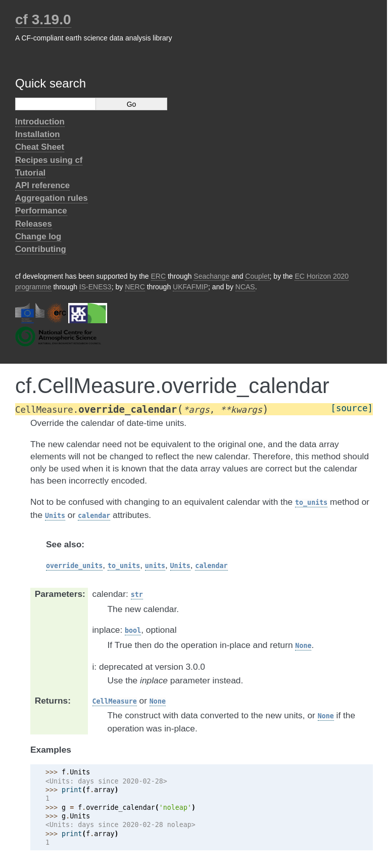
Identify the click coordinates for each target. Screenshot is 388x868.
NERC (135, 287)
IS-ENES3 (95, 287)
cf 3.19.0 (43, 19)
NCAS (245, 287)
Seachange (211, 276)
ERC (159, 276)
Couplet (257, 276)
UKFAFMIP (190, 287)
